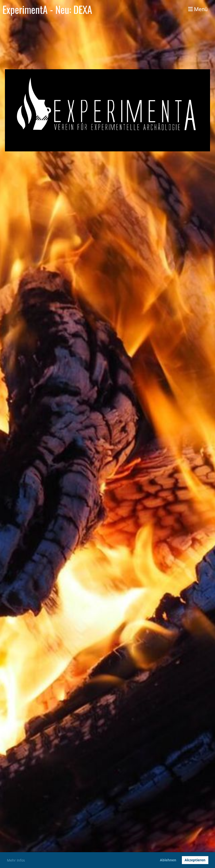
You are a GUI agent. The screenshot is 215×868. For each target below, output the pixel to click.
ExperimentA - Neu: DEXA (47, 9)
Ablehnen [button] (168, 860)
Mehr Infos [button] (16, 860)
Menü (198, 9)
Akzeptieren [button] (195, 860)
